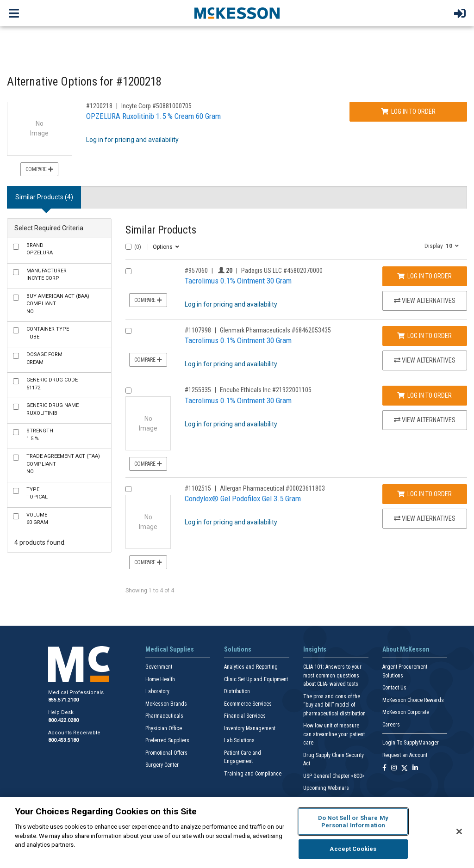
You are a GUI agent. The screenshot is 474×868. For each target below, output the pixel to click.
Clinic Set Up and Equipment (256, 679)
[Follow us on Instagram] (394, 768)
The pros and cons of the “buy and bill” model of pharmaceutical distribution (334, 705)
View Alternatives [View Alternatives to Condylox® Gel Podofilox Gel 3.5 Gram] (425, 518)
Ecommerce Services (248, 704)
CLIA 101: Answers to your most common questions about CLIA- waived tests (332, 675)
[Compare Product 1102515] (128, 489)
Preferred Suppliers (167, 740)
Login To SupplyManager (411, 743)
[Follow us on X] (405, 768)
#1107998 (198, 330)
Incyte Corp (47, 275)
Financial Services (245, 716)
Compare (39, 169)
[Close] (459, 831)
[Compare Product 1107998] (128, 331)
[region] (237, 832)
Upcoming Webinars (326, 788)
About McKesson (406, 649)
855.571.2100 (63, 700)
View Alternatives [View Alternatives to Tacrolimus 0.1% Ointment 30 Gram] (425, 301)
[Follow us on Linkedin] (415, 768)
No (58, 304)
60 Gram (37, 519)
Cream (44, 358)
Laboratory (157, 691)
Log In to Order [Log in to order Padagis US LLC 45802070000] (424, 276)
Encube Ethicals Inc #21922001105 (266, 390)
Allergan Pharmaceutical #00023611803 (272, 488)
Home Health (160, 679)
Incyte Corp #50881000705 (156, 106)
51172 (52, 384)
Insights (315, 649)
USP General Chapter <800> (334, 776)
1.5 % (40, 435)
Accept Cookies (353, 849)
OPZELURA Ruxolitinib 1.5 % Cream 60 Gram (153, 116)
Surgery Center (162, 765)
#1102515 (198, 488)
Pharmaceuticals (164, 716)
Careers (391, 725)
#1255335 (198, 390)
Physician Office (164, 728)
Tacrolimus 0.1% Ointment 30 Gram (238, 281)
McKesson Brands (166, 704)
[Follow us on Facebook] (384, 768)
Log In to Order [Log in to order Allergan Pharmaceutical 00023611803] (424, 494)
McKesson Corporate (406, 712)
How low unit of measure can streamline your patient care (334, 734)
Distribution (237, 691)
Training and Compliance (253, 774)
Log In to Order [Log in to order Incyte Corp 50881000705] (408, 111)
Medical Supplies (170, 649)
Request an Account (405, 755)
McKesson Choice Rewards (413, 700)
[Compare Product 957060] (128, 271)
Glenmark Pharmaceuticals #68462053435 (275, 330)
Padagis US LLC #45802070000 (282, 271)
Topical (37, 493)
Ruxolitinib (53, 409)
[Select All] (128, 247)
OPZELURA (40, 249)
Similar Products (161, 230)
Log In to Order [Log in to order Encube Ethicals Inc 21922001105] (424, 395)
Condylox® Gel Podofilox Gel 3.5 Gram (243, 499)
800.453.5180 (63, 740)
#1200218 (99, 106)
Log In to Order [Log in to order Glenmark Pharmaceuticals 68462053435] (424, 336)
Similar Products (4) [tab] (44, 197)
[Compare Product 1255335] (128, 391)
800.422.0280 (63, 720)
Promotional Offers (166, 753)
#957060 (196, 271)
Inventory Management (250, 728)
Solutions (238, 649)
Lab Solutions (239, 740)
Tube (48, 333)
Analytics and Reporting (251, 667)
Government (159, 667)
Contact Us (394, 688)
